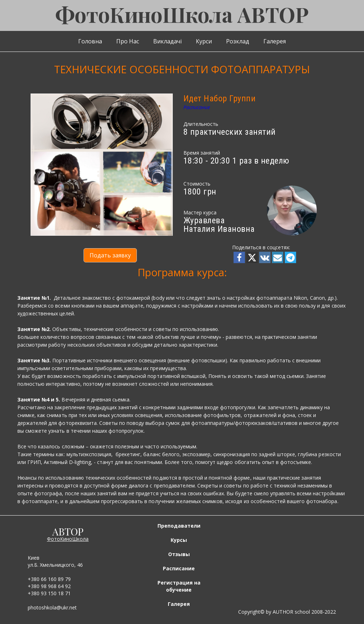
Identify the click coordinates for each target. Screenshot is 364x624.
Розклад (238, 41)
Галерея (275, 41)
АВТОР (68, 531)
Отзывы (179, 554)
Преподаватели (179, 526)
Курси (204, 41)
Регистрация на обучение (179, 586)
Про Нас (128, 41)
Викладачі (167, 41)
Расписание (197, 107)
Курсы (179, 540)
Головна (90, 41)
